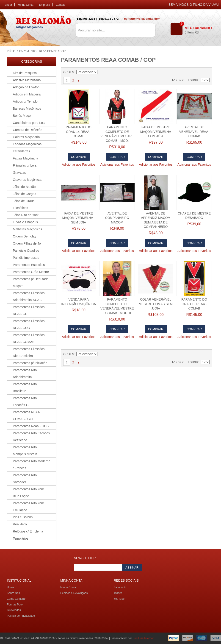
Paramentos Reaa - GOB (31, 426)
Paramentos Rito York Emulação (28, 507)
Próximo (79, 81)
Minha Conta (26, 5)
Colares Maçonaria (26, 137)
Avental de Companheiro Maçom (117, 218)
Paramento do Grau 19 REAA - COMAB (194, 304)
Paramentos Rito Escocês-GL (25, 401)
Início (11, 51)
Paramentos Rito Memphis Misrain (25, 451)
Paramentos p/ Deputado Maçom (31, 282)
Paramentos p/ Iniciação (30, 363)
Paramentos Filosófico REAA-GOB (29, 324)
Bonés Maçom (23, 116)
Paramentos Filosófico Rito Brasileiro (29, 352)
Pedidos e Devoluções (74, 593)
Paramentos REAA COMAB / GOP (26, 415)
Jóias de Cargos (24, 194)
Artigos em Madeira (27, 94)
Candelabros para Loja (29, 123)
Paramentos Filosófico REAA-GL (29, 310)
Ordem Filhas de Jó (27, 243)
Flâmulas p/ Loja (25, 165)
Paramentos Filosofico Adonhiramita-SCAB (29, 296)
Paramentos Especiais (29, 265)
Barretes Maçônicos (27, 109)
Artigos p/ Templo (25, 101)
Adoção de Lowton (26, 87)
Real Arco (20, 524)
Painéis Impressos (26, 258)
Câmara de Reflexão (28, 130)
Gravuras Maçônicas (28, 180)
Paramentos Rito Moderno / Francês (32, 465)
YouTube (119, 599)
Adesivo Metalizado (27, 80)
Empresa (45, 5)
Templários (21, 538)
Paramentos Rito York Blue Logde (28, 493)
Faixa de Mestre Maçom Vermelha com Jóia (156, 132)
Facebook (120, 587)
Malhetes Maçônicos (28, 229)
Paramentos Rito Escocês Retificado (31, 437)
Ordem (69, 72)
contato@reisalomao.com (142, 19)
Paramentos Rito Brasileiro (25, 388)
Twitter (118, 593)
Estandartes (21, 151)
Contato (61, 5)
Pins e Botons (23, 517)
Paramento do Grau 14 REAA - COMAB (79, 132)
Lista (206, 72)
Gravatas (19, 173)
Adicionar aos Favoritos (79, 164)
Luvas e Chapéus (25, 222)
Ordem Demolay (25, 236)
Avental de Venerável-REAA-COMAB (194, 132)
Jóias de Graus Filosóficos (24, 204)
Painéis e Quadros (26, 251)
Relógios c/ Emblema (28, 531)
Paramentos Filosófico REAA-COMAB (29, 338)
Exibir (193, 80)
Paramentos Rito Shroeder (25, 479)
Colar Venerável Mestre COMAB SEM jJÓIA (156, 304)
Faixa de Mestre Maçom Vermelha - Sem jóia (79, 218)
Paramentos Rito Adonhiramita (25, 374)
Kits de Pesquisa (25, 73)
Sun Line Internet (143, 638)
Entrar (8, 5)
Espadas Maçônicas (27, 144)
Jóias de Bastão (24, 187)
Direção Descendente (102, 72)
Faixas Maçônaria (26, 158)
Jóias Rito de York (26, 215)
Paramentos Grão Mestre (31, 272)
